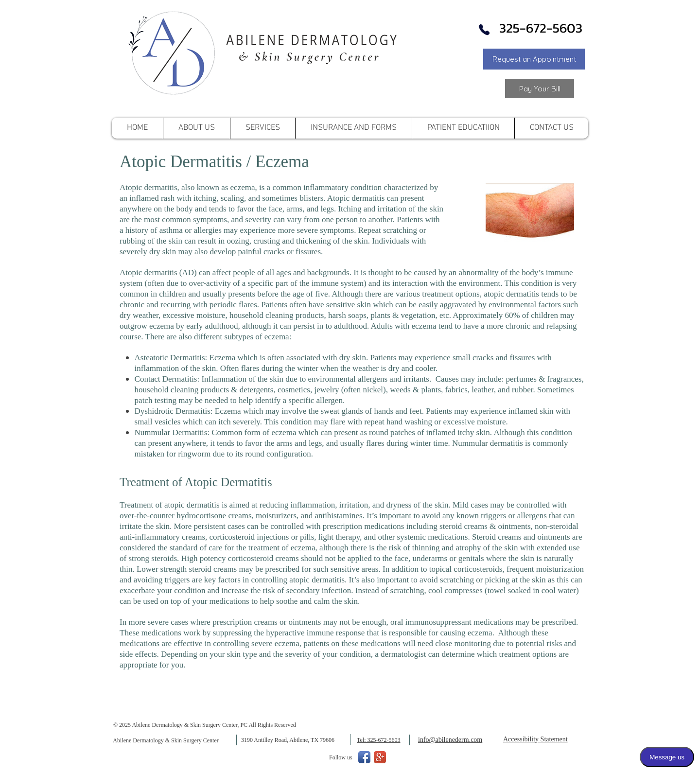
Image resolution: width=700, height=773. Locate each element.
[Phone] (484, 30)
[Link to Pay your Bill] (540, 88)
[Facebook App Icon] (364, 757)
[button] (534, 59)
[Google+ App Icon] (380, 757)
